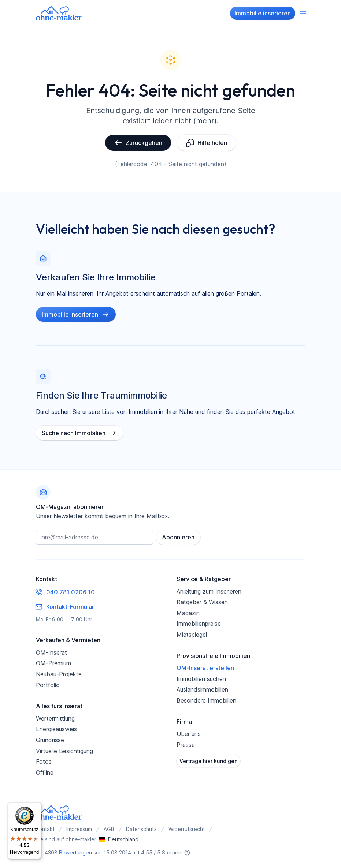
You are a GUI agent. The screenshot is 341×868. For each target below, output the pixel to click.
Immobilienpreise (199, 624)
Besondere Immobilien (206, 700)
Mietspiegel (192, 635)
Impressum (79, 829)
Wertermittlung (55, 718)
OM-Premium (53, 663)
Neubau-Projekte (59, 674)
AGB (109, 829)
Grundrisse (50, 740)
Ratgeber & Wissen (202, 602)
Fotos (44, 762)
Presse (186, 745)
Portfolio (48, 685)
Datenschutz (141, 829)
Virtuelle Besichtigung (64, 751)
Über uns (189, 734)
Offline (45, 772)
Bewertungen (75, 852)
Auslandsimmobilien (202, 689)
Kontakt (45, 829)
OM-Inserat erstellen (205, 668)
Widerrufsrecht (187, 829)
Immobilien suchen (201, 679)
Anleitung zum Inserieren (209, 591)
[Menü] (37, 807)
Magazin (188, 613)
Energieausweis (56, 729)
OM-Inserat (51, 652)
